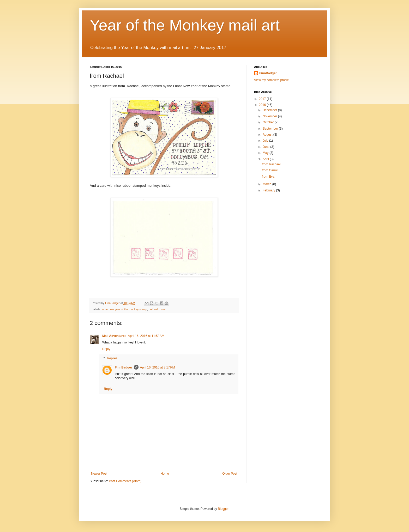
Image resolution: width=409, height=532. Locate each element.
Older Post (230, 474)
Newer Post (99, 474)
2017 (263, 99)
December (270, 110)
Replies (112, 358)
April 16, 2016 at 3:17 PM (158, 367)
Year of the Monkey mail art (185, 25)
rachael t (154, 309)
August (268, 135)
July (266, 141)
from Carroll (270, 170)
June (266, 147)
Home (165, 474)
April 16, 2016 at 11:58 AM (146, 336)
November (270, 116)
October (269, 122)
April (266, 159)
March (267, 184)
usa (163, 309)
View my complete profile (271, 80)
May (266, 153)
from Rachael (271, 164)
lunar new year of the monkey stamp (124, 309)
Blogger (223, 509)
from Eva (268, 177)
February (269, 190)
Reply (106, 349)
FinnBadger (124, 367)
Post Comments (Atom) (125, 481)
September (271, 129)
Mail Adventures (114, 336)
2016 (263, 105)
